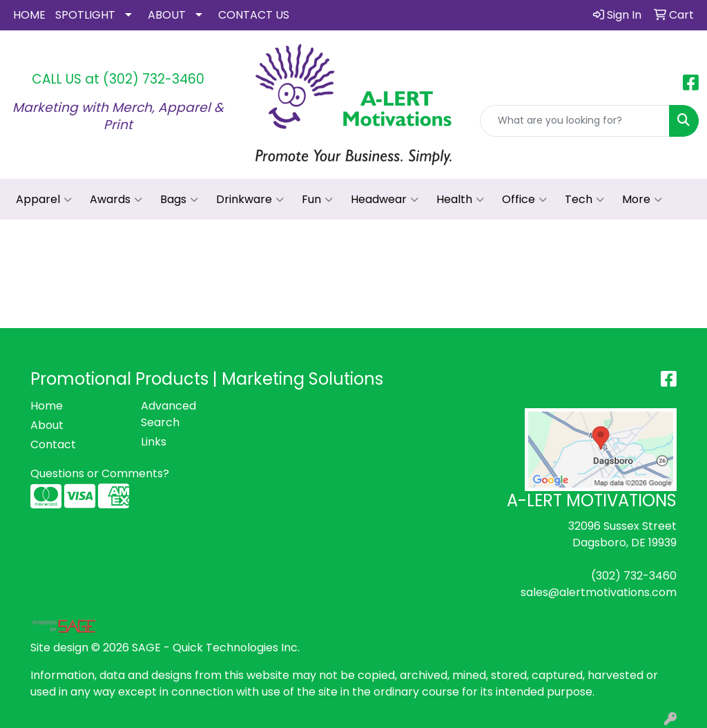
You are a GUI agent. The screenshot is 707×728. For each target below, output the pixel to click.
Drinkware (250, 200)
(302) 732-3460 (154, 79)
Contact (53, 444)
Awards (116, 200)
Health (460, 200)
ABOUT (167, 15)
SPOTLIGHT (85, 15)
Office (524, 200)
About (47, 425)
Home (47, 406)
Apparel (44, 200)
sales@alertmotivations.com (599, 592)
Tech (584, 200)
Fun (317, 200)
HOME (29, 15)
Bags (179, 200)
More (642, 200)
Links (154, 442)
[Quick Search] (575, 121)
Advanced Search (168, 414)
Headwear (385, 200)
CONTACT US (254, 15)
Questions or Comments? (100, 473)
